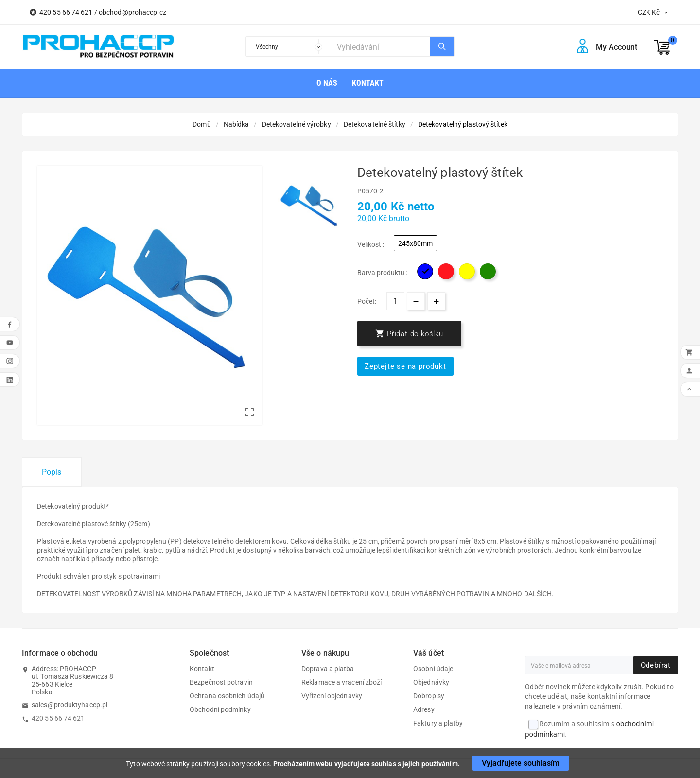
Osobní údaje (433, 669)
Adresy (424, 709)
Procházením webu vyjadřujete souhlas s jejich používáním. (367, 764)
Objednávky (431, 682)
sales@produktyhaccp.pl (70, 705)
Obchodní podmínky (220, 709)
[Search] (381, 47)
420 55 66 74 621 (58, 718)
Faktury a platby (438, 723)
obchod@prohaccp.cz (132, 12)
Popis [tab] (52, 472)
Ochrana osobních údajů (227, 696)
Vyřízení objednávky (332, 696)
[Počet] (395, 301)
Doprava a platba (328, 669)
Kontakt (202, 669)
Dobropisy (429, 696)
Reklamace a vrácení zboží (342, 682)
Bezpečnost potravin (221, 682)
